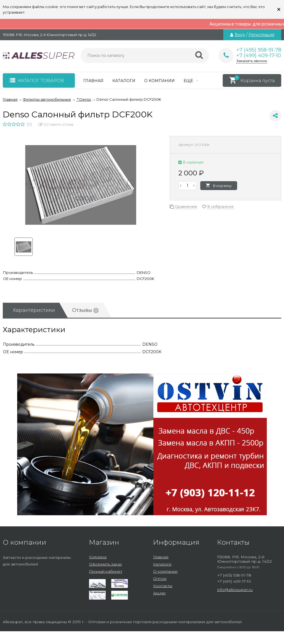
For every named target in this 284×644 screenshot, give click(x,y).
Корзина (98, 557)
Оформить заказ (105, 564)
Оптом (160, 579)
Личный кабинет (106, 571)
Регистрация (261, 35)
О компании (159, 81)
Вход (240, 35)
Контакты (163, 586)
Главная (93, 81)
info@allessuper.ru (235, 590)
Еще (191, 81)
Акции (159, 593)
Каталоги (124, 81)
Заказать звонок (252, 61)
